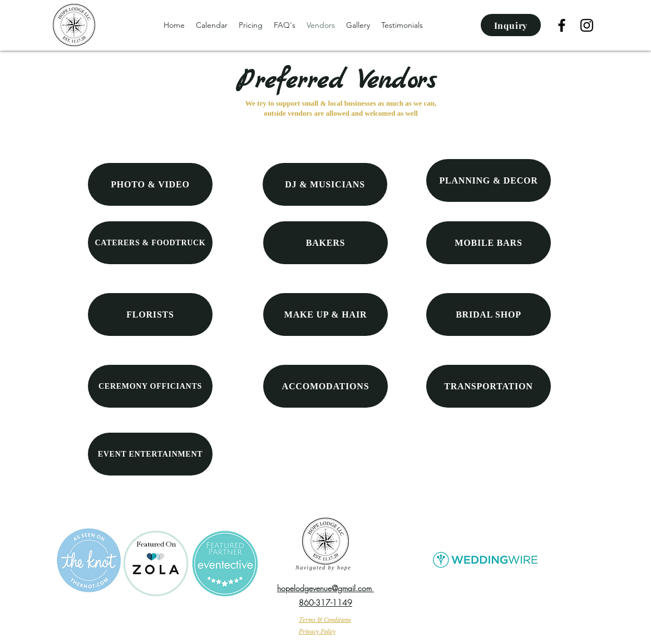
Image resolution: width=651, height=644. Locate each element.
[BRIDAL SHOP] (489, 314)
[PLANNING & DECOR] (489, 180)
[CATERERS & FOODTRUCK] (150, 243)
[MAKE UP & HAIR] (325, 314)
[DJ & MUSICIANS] (325, 184)
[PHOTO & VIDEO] (150, 184)
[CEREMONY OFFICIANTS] (150, 386)
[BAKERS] (325, 243)
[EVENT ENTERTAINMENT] (150, 454)
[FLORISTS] (150, 314)
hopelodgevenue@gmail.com (325, 588)
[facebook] (562, 25)
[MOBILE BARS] (489, 243)
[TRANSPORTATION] (489, 386)
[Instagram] (587, 25)
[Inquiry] (511, 25)
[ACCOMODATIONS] (325, 386)
